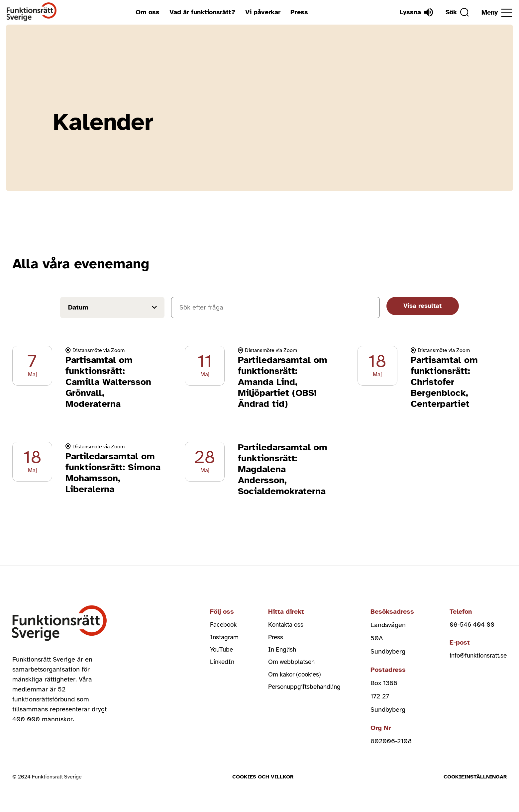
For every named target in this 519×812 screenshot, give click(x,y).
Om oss (146, 12)
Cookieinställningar (475, 777)
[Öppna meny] (497, 13)
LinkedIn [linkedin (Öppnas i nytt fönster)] (219, 665)
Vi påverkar (261, 12)
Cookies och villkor (263, 777)
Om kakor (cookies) (294, 678)
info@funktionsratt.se (476, 656)
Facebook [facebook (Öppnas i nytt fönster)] (220, 625)
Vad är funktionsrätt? (201, 12)
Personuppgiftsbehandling (304, 691)
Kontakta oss (284, 625)
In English (280, 651)
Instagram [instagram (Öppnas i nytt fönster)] (221, 638)
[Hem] (32, 12)
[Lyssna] (413, 12)
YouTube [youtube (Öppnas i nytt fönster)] (218, 651)
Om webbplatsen (290, 665)
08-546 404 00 (469, 625)
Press (298, 12)
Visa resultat (419, 307)
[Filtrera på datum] (111, 308)
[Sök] (456, 12)
